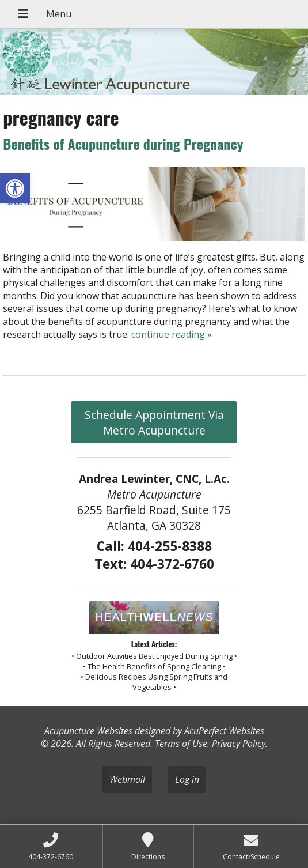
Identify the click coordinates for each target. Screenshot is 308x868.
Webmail (127, 779)
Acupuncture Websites (88, 731)
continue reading (172, 334)
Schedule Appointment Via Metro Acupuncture (154, 422)
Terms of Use (181, 744)
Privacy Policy (239, 744)
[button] (15, 188)
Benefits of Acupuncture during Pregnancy (123, 144)
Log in (187, 779)
